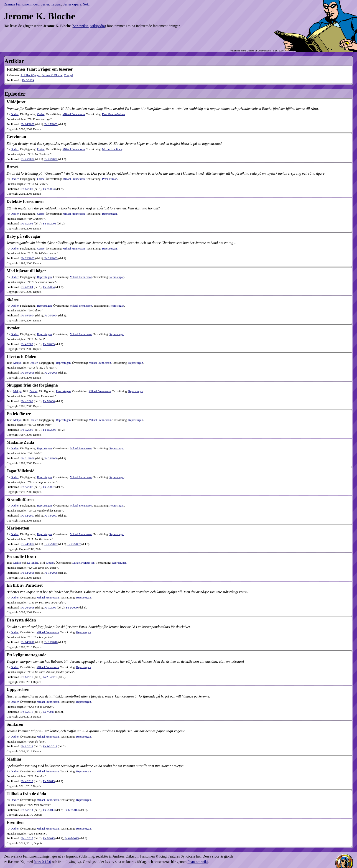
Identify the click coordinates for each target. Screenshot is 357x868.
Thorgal (69, 75)
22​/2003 (28, 258)
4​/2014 (27, 810)
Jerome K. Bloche (52, 75)
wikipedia (98, 26)
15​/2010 (51, 642)
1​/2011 (27, 677)
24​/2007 (28, 544)
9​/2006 (27, 430)
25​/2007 (51, 544)
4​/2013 (27, 781)
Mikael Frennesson (74, 114)
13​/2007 (51, 516)
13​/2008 (51, 573)
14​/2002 (28, 124)
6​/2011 (27, 712)
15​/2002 (51, 124)
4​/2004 (27, 287)
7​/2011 (49, 712)
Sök (86, 4)
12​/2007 (28, 516)
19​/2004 (28, 316)
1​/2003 (27, 189)
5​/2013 (49, 781)
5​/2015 (49, 838)
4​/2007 (27, 487)
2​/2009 (72, 608)
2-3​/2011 (50, 677)
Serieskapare (72, 4)
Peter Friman (110, 179)
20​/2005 (51, 373)
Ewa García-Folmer (113, 114)
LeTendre (33, 563)
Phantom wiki (198, 862)
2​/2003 (49, 189)
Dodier (15, 114)
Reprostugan (109, 214)
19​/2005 (28, 373)
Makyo (17, 363)
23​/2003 (51, 258)
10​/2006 (49, 430)
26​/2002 (51, 159)
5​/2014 (49, 810)
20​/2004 (51, 316)
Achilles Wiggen (30, 75)
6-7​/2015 (71, 838)
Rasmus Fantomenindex (21, 4)
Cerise (41, 114)
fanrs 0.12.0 (42, 862)
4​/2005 (27, 344)
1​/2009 (50, 608)
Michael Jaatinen (112, 149)
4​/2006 (27, 401)
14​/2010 (28, 642)
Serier (45, 4)
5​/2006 (49, 401)
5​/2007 (49, 487)
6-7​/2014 (71, 810)
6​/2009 (28, 80)
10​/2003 (49, 224)
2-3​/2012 (50, 746)
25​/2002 (28, 159)
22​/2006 (51, 458)
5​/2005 (49, 344)
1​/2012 (27, 746)
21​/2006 (28, 458)
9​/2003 (27, 224)
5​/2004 (49, 287)
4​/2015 (27, 838)
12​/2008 (28, 573)
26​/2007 (74, 544)
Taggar (56, 4)
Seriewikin (81, 26)
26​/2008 (28, 608)
